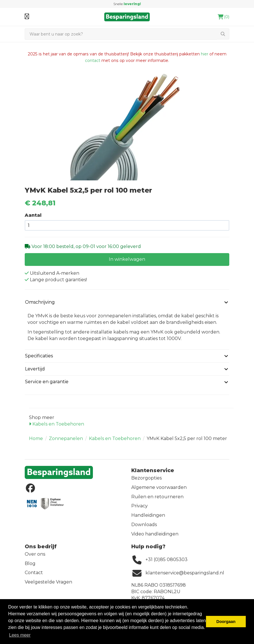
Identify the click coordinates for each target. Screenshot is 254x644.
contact (93, 61)
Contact (34, 573)
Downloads (144, 525)
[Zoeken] (121, 34)
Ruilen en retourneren (157, 497)
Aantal (33, 215)
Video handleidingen (155, 534)
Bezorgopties (146, 478)
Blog (30, 563)
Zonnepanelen (66, 438)
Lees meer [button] (20, 635)
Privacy (140, 506)
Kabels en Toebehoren (57, 424)
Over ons (35, 554)
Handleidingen (148, 515)
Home (36, 438)
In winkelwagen (127, 259)
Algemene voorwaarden (159, 487)
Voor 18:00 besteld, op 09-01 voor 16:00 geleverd (86, 246)
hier (205, 54)
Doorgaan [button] (226, 622)
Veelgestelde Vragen (48, 582)
